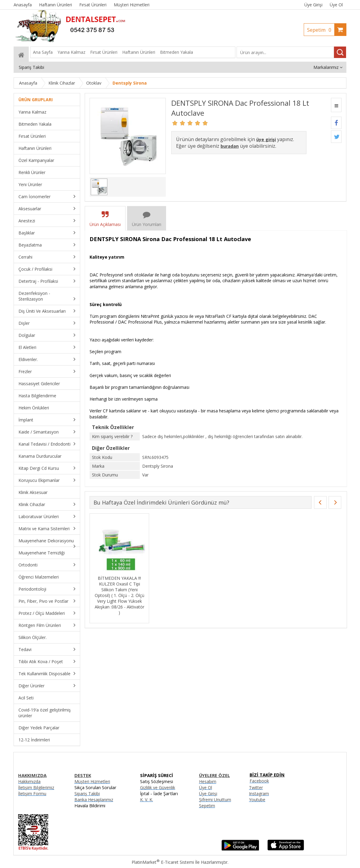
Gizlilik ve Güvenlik (158, 787)
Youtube (257, 800)
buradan (230, 146)
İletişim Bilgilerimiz (36, 787)
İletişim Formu (32, 794)
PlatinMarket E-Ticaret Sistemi (163, 862)
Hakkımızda (29, 781)
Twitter (256, 787)
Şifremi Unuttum (215, 800)
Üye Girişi (313, 5)
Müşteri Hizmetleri (92, 781)
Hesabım (208, 781)
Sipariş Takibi (87, 794)
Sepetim (321, 30)
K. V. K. (147, 800)
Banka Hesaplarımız (94, 800)
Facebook (259, 781)
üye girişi (266, 139)
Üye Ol (336, 5)
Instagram (259, 794)
